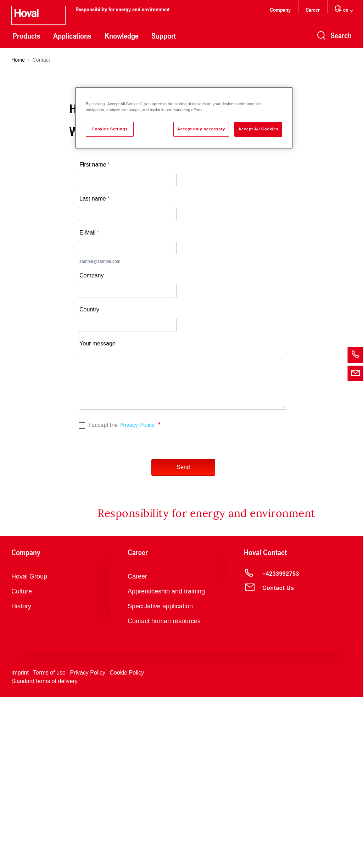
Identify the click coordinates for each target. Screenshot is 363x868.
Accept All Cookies (258, 129)
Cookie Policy (127, 840)
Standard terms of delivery (44, 849)
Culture (22, 759)
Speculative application (160, 774)
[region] (184, 118)
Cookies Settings (110, 129)
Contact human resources (164, 789)
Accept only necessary (201, 129)
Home (18, 60)
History (21, 774)
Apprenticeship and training (166, 759)
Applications (72, 36)
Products (27, 36)
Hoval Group (29, 744)
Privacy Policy (88, 840)
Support (164, 36)
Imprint (20, 840)
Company (280, 9)
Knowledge (122, 36)
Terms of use (49, 840)
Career (313, 9)
